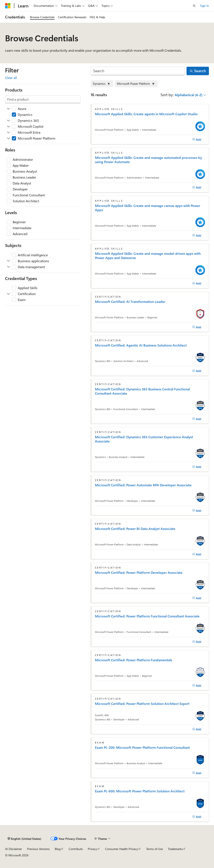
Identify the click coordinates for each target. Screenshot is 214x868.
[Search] (138, 71)
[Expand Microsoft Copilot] (8, 126)
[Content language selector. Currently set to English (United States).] (24, 839)
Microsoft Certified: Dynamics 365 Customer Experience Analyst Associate (144, 439)
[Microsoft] (8, 6)
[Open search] (194, 6)
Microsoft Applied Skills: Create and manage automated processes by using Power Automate (148, 160)
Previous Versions (38, 849)
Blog (58, 849)
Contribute (76, 849)
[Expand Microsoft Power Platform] (8, 138)
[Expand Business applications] (8, 261)
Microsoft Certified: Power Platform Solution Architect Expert (142, 704)
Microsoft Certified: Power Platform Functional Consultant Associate (147, 616)
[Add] (197, 140)
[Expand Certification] (8, 294)
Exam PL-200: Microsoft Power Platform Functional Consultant (142, 747)
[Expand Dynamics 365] (8, 121)
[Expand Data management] (8, 267)
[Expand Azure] (8, 109)
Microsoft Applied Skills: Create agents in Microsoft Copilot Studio (146, 114)
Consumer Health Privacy (121, 849)
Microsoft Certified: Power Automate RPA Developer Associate (143, 485)
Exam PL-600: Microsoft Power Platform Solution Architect (140, 791)
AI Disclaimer (14, 849)
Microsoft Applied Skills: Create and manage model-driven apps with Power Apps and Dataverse (148, 256)
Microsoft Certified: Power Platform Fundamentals (134, 660)
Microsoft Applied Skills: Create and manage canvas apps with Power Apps (148, 208)
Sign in (204, 6)
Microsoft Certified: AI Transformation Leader (130, 302)
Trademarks (175, 849)
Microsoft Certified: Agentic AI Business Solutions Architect (141, 345)
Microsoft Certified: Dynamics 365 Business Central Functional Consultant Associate (142, 391)
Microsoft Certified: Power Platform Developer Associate (139, 573)
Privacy (92, 849)
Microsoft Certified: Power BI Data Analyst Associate (135, 529)
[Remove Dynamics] (102, 84)
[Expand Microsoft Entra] (8, 132)
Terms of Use (154, 849)
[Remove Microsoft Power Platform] (136, 84)
